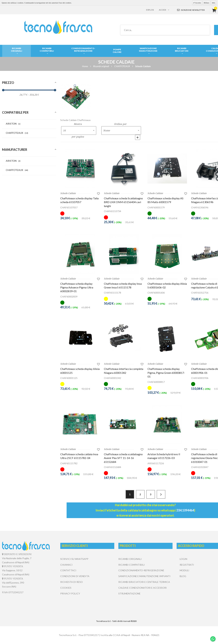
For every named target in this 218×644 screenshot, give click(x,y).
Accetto (198, 3)
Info (214, 3)
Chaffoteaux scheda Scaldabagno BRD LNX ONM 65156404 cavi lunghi (123, 202)
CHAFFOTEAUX (17, 133)
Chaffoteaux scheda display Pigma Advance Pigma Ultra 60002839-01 (77, 287)
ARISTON (13, 124)
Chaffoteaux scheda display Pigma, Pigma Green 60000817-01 (166, 373)
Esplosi (150, 10)
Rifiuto (207, 3)
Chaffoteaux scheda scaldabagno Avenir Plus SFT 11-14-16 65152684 (123, 458)
